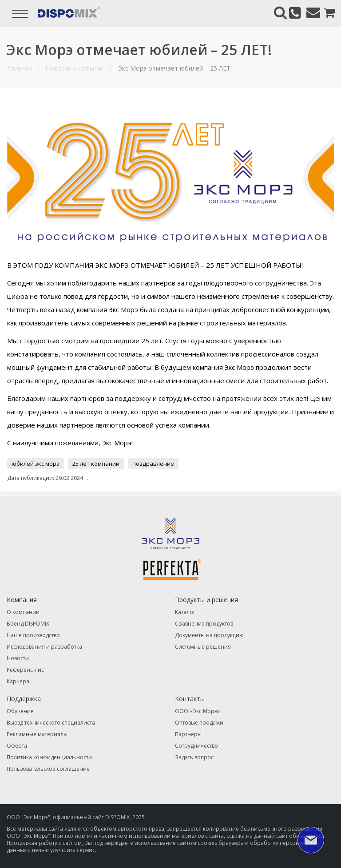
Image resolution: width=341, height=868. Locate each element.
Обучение (20, 711)
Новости (18, 658)
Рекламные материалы (37, 734)
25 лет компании (96, 464)
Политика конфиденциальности (49, 757)
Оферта (17, 746)
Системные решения (203, 647)
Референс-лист (26, 670)
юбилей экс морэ (36, 464)
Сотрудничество (196, 746)
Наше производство (33, 635)
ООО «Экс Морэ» (197, 711)
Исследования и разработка (44, 647)
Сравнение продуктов (204, 624)
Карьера (18, 681)
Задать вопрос (194, 757)
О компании (23, 612)
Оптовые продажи (199, 723)
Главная (20, 68)
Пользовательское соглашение (48, 769)
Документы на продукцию (209, 635)
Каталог (185, 612)
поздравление (153, 464)
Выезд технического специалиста (51, 723)
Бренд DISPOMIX (28, 624)
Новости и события (75, 68)
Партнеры (188, 734)
